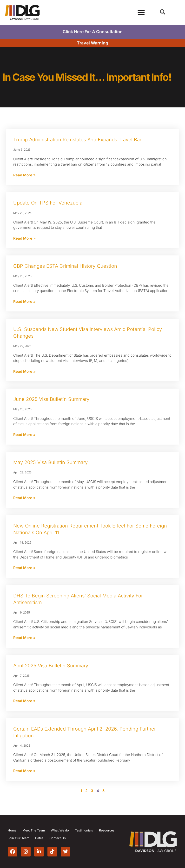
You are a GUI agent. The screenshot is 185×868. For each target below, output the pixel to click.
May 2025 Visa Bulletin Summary (50, 462)
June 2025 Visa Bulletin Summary (51, 399)
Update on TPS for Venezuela (48, 203)
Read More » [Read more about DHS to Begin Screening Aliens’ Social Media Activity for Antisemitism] (24, 638)
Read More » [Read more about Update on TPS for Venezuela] (24, 238)
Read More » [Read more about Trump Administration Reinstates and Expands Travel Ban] (24, 175)
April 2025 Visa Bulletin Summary (51, 666)
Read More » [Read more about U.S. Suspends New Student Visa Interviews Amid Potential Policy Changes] (24, 371)
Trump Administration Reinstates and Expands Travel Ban (78, 140)
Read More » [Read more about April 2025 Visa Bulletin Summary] (24, 701)
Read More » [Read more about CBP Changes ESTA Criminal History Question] (24, 301)
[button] (163, 12)
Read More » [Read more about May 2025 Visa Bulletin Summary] (24, 498)
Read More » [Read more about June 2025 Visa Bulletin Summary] (24, 435)
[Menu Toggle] (141, 12)
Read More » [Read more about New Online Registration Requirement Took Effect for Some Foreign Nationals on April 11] (24, 568)
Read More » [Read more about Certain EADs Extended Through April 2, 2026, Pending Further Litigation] (24, 771)
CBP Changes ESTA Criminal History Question (65, 266)
